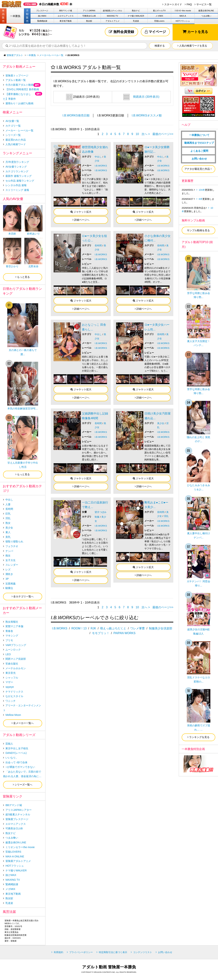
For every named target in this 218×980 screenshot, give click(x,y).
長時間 (98, 246)
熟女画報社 (12, 622)
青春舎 (9, 631)
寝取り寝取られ (14, 541)
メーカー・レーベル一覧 (19, 130)
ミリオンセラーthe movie (20, 847)
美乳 (8, 537)
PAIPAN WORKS (124, 633)
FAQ (189, 4)
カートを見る (195, 32)
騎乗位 (9, 588)
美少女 (161, 423)
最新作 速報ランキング (19, 176)
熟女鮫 (89, 21)
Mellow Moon (13, 715)
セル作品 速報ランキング (20, 181)
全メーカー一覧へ (23, 723)
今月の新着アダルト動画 (19, 85)
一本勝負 (15, 16)
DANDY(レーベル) (16, 753)
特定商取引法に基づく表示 (113, 952)
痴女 (8, 556)
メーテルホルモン (16, 668)
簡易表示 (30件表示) (141, 97)
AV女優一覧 (12, 121)
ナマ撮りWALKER (136, 16)
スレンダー (12, 565)
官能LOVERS (13, 852)
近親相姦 (11, 584)
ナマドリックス (14, 692)
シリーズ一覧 (13, 135)
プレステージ (42, 11)
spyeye (10, 687)
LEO (8, 654)
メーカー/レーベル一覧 (51, 55)
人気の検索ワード (16, 144)
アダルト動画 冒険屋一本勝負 (109, 967)
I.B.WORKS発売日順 (76, 115)
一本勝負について (199, 135)
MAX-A (183, 16)
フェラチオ (12, 546)
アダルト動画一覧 (16, 80)
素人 (8, 532)
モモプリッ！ (101, 633)
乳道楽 (136, 21)
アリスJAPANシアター (18, 810)
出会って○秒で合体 (16, 762)
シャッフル (12, 678)
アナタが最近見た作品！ (198, 169)
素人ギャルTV (159, 11)
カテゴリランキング (17, 171)
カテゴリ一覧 (13, 126)
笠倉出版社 (12, 664)
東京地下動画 (66, 21)
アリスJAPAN (89, 11)
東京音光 (11, 673)
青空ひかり (12, 266)
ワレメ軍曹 (138, 628)
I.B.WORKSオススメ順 (147, 115)
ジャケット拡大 (81, 212)
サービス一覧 (204, 4)
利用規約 (58, 952)
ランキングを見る (198, 737)
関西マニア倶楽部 (16, 659)
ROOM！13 (79, 628)
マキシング (12, 636)
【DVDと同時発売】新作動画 (22, 89)
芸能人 (9, 744)
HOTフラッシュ (183, 21)
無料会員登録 (121, 32)
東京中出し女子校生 (17, 748)
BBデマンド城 (66, 11)
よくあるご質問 (199, 151)
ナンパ (9, 551)
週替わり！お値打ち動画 (19, 103)
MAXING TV (112, 16)
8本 (201, 199)
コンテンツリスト (143, 952)
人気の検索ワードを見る (192, 46)
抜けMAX (42, 16)
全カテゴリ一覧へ (23, 596)
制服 (97, 517)
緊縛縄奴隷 (42, 21)
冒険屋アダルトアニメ (18, 861)
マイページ (155, 32)
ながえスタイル (14, 696)
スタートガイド (173, 4)
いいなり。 (12, 758)
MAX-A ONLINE (15, 856)
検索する (160, 46)
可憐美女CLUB (89, 16)
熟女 (8, 523)
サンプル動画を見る (198, 230)
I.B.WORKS (101, 166)
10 (137, 134)
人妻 (8, 504)
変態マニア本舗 (14, 626)
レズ (8, 570)
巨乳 (8, 514)
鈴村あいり (33, 234)
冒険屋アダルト (15, 55)
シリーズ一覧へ (23, 785)
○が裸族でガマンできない (20, 767)
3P (7, 579)
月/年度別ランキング (17, 162)
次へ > (146, 134)
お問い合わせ (199, 159)
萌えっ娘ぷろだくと (113, 628)
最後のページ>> (163, 134)
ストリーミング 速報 (17, 190)
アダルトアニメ (113, 21)
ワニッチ (11, 701)
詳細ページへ (81, 220)
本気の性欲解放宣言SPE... (23, 408)
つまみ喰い (206, 16)
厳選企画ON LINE (16, 842)
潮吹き (9, 574)
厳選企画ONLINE (206, 11)
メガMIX (159, 16)
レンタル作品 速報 (16, 185)
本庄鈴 (12, 234)
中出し (98, 157)
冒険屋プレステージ (17, 819)
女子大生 (11, 560)
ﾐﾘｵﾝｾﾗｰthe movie (183, 11)
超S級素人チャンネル (112, 11)
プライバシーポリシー (81, 952)
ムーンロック (13, 650)
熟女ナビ (136, 11)
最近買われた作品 (16, 140)
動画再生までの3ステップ (199, 143)
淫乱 (166, 516)
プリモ (9, 640)
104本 (202, 190)
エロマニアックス (66, 16)
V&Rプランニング (16, 645)
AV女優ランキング (16, 167)
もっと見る (23, 277)
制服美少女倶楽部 (161, 628)
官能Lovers (159, 21)
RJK (93, 628)
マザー (9, 682)
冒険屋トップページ (17, 76)
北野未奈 (33, 266)
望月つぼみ (101, 512)
